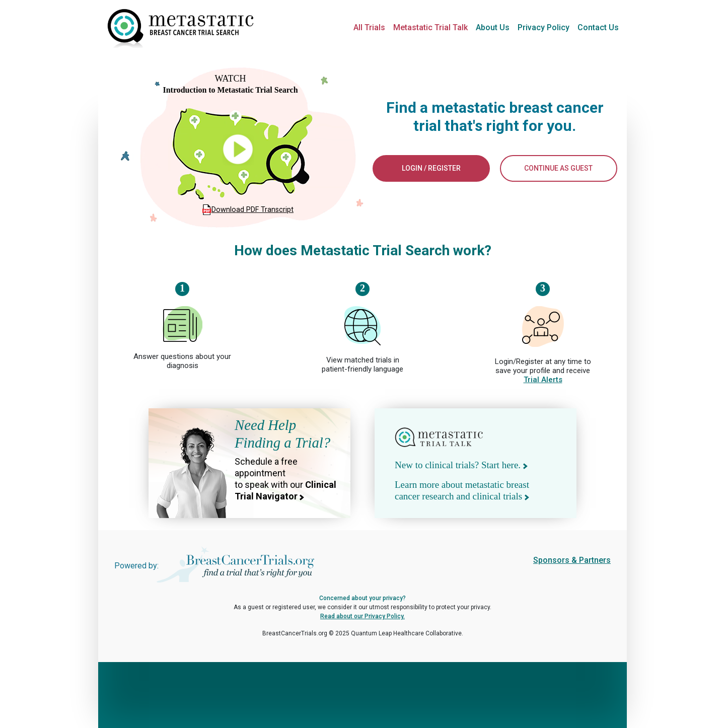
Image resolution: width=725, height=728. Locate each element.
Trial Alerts (543, 380)
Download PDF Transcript (252, 210)
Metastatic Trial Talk (430, 27)
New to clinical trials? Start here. (461, 465)
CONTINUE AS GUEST (558, 168)
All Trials (369, 27)
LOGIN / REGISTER (431, 168)
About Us (493, 27)
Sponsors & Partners (572, 560)
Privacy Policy (543, 27)
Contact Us (598, 27)
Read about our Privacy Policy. (362, 616)
